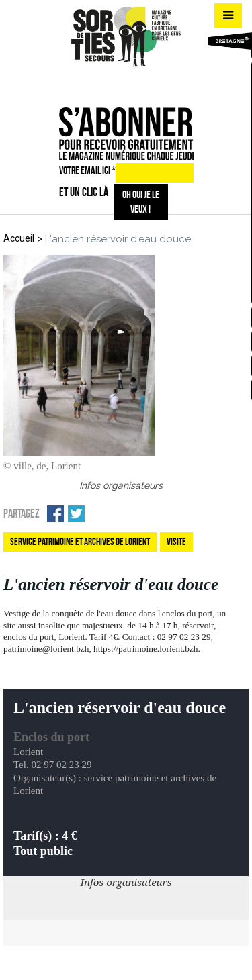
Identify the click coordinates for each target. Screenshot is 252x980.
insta (124, 84)
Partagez (22, 513)
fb (100, 84)
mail (148, 84)
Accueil (19, 238)
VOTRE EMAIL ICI (87, 170)
